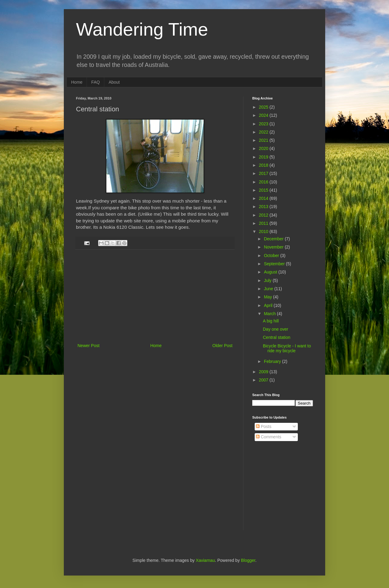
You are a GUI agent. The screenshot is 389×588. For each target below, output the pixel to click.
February (273, 361)
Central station (277, 337)
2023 (264, 124)
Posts (264, 426)
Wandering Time (142, 29)
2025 (264, 107)
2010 (264, 231)
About (114, 82)
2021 (264, 140)
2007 (264, 380)
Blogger (248, 560)
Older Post (222, 346)
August (271, 272)
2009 (264, 372)
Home (77, 82)
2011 (264, 223)
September (275, 264)
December (274, 239)
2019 (264, 157)
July (268, 280)
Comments (269, 437)
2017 (264, 173)
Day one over (275, 329)
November (274, 247)
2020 (264, 148)
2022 (264, 132)
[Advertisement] (155, 296)
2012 (264, 215)
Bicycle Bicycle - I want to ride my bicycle (287, 348)
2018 (264, 165)
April (269, 305)
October (272, 256)
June (269, 289)
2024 (264, 115)
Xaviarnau (205, 560)
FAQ (95, 82)
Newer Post (88, 346)
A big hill (271, 321)
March (270, 314)
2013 (264, 207)
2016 (264, 182)
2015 (264, 190)
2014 (264, 198)
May (268, 297)
